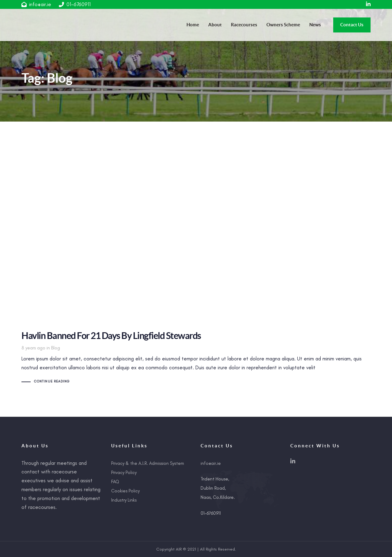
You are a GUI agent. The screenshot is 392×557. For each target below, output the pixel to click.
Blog (56, 348)
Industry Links (124, 500)
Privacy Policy (124, 472)
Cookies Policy (125, 491)
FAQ (115, 482)
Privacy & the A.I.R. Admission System (148, 463)
